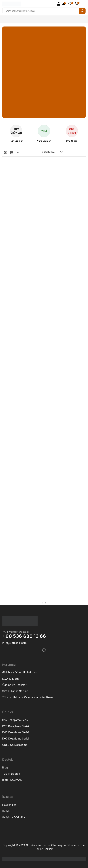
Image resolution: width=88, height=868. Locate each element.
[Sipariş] (52, 152)
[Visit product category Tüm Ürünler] (16, 141)
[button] (59, 4)
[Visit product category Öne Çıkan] (72, 141)
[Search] (82, 11)
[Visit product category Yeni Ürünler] (44, 141)
